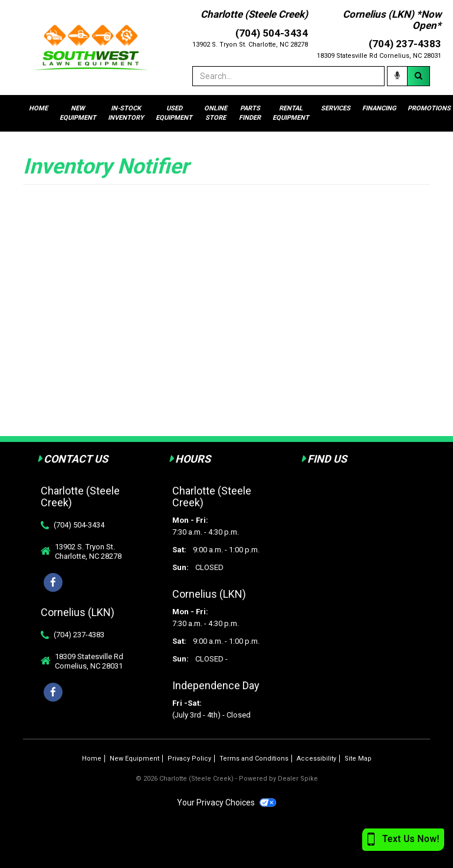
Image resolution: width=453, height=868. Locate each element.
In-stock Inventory (126, 113)
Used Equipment (174, 113)
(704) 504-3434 (79, 525)
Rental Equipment (291, 113)
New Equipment (78, 113)
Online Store (216, 113)
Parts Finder (250, 113)
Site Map (358, 759)
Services (336, 108)
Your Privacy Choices (226, 803)
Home (38, 108)
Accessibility (316, 759)
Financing (379, 108)
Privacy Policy (189, 759)
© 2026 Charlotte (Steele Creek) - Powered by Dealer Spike (227, 779)
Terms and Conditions (254, 759)
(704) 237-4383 (79, 635)
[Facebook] (53, 692)
